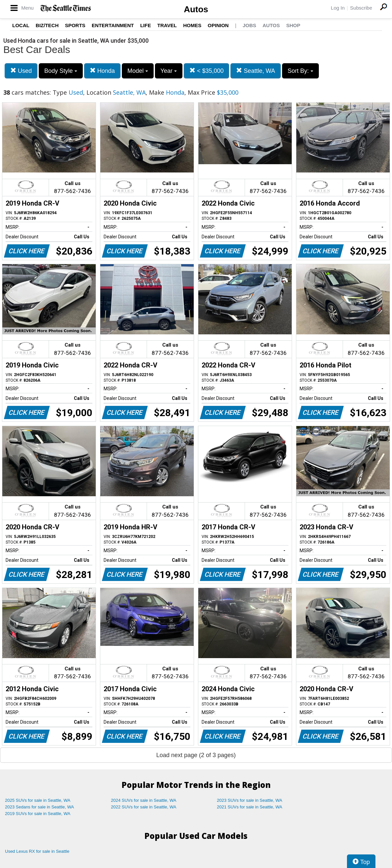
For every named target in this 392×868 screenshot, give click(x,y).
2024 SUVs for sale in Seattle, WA (144, 800)
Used (21, 71)
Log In (338, 8)
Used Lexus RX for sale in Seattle (37, 851)
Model (138, 71)
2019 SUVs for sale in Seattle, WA (38, 814)
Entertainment (113, 25)
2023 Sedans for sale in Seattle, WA (39, 807)
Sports (75, 25)
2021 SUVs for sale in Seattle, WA (250, 807)
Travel (167, 25)
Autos (196, 9)
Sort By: (300, 71)
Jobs (249, 25)
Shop (293, 25)
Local (21, 25)
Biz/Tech (47, 25)
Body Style (61, 71)
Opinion (218, 25)
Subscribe (361, 8)
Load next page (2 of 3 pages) (196, 755)
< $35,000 (207, 71)
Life (146, 25)
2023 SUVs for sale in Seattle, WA (250, 800)
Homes (192, 25)
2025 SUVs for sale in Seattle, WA (38, 800)
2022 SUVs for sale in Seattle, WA (144, 807)
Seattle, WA (255, 71)
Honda (102, 71)
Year (169, 71)
